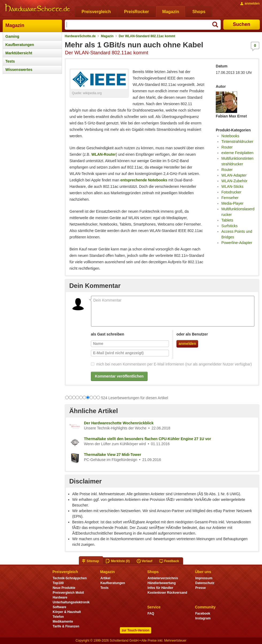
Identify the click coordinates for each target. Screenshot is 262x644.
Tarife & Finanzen (66, 626)
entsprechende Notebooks (144, 180)
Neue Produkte (64, 588)
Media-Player (232, 203)
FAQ (151, 613)
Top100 (58, 583)
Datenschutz (205, 583)
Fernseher (230, 198)
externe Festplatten (237, 153)
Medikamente (63, 622)
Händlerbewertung (162, 583)
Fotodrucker (231, 192)
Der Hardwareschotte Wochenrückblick (119, 423)
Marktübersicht (19, 53)
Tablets (227, 220)
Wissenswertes (19, 70)
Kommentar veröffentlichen (119, 376)
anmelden (187, 344)
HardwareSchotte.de (80, 36)
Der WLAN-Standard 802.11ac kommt (147, 36)
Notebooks (230, 136)
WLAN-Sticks (232, 186)
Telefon (58, 617)
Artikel (105, 578)
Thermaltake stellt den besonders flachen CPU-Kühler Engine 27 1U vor (147, 439)
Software (59, 607)
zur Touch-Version (136, 630)
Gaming (12, 36)
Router (227, 147)
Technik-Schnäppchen (70, 578)
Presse (200, 588)
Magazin (15, 25)
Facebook (203, 613)
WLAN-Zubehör (234, 181)
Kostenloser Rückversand (167, 593)
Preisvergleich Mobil (68, 593)
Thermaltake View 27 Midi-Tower (113, 455)
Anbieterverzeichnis (163, 578)
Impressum (204, 578)
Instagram (203, 618)
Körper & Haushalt (67, 612)
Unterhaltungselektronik (71, 602)
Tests (10, 61)
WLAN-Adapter (234, 175)
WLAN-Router (104, 154)
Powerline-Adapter (237, 243)
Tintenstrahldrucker (237, 142)
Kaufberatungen (20, 45)
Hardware (60, 597)
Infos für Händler (160, 588)
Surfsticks (230, 226)
